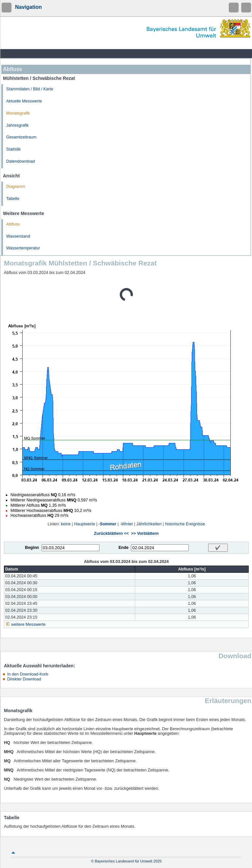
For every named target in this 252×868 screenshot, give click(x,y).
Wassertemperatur (23, 248)
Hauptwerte (84, 524)
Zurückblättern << (111, 533)
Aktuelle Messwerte (24, 101)
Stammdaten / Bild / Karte (30, 89)
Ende (124, 548)
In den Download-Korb (28, 674)
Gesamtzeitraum (21, 137)
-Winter (126, 524)
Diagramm (16, 187)
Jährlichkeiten (149, 524)
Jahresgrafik (18, 125)
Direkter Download (24, 679)
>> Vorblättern (145, 533)
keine (66, 524)
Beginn (32, 548)
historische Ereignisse (185, 524)
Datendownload (21, 161)
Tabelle (13, 199)
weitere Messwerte (28, 624)
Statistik (13, 149)
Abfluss (13, 224)
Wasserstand (18, 236)
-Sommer (108, 524)
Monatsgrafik (18, 113)
